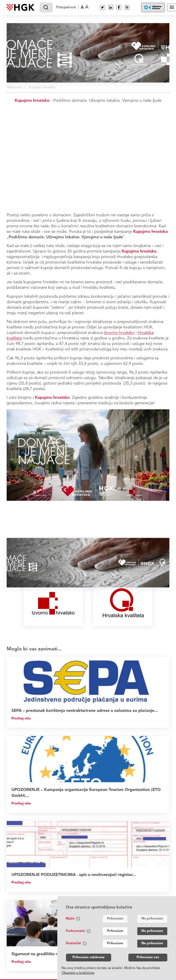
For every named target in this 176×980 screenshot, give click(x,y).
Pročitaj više (21, 719)
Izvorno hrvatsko (119, 333)
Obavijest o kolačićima (78, 973)
